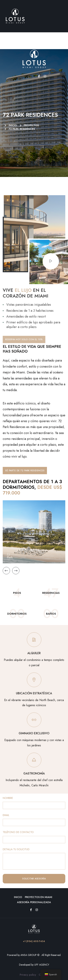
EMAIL (6, 815)
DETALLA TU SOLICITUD (16, 849)
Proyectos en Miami (39, 897)
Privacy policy (28, 975)
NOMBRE (8, 798)
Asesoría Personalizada (34, 902)
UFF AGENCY (42, 965)
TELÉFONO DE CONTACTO (18, 832)
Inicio (18, 897)
